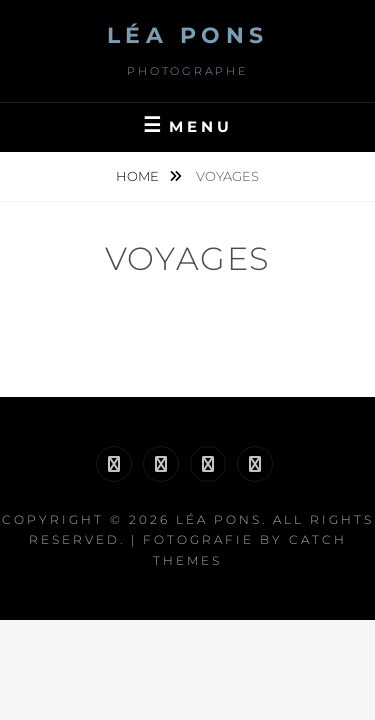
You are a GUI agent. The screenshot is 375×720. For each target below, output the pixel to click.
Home (139, 176)
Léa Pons (188, 35)
